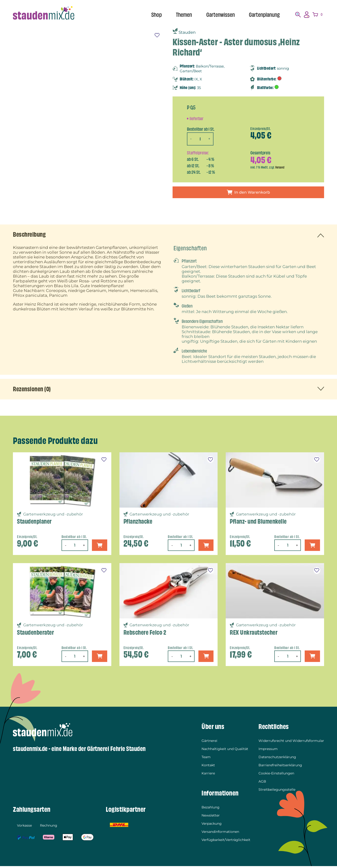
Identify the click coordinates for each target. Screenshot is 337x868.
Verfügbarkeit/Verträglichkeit (226, 842)
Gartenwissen (218, 15)
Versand (280, 167)
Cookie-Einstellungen (276, 775)
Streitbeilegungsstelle (277, 791)
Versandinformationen (220, 834)
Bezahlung (211, 809)
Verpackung (212, 825)
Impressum (268, 751)
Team (206, 759)
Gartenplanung (264, 15)
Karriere (208, 775)
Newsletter (211, 817)
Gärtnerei (209, 743)
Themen (180, 15)
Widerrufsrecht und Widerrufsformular (291, 743)
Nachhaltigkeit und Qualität (225, 751)
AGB (262, 783)
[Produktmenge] (201, 139)
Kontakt (208, 767)
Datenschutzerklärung (277, 759)
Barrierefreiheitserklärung (280, 767)
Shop (152, 15)
